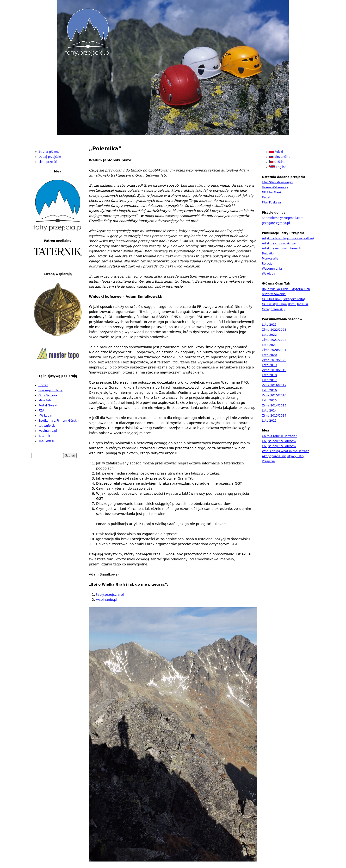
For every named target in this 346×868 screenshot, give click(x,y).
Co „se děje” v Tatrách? (279, 446)
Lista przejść (48, 162)
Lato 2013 (269, 421)
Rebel (266, 197)
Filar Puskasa (271, 203)
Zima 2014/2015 (274, 405)
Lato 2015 (269, 400)
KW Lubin (45, 416)
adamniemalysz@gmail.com (283, 218)
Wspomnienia (272, 269)
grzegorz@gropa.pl (276, 223)
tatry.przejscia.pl (110, 595)
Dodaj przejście (50, 157)
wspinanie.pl (107, 600)
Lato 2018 (269, 375)
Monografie (270, 259)
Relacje (267, 264)
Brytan (43, 385)
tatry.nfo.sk (47, 426)
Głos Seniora (48, 395)
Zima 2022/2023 (274, 330)
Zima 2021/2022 (274, 340)
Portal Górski (48, 405)
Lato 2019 (269, 365)
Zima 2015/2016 (274, 395)
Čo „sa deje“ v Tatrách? (279, 441)
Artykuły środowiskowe (279, 243)
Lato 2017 (269, 380)
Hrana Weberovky (275, 187)
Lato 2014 (269, 411)
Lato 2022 (269, 335)
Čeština (277, 162)
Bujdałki (268, 253)
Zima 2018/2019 (274, 370)
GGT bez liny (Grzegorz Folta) (284, 299)
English (278, 167)
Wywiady (269, 274)
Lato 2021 (269, 345)
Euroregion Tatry (50, 390)
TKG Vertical (47, 441)
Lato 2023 (269, 325)
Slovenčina (280, 157)
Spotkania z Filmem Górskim (59, 421)
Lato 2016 (269, 390)
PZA (41, 411)
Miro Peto (45, 400)
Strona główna (49, 152)
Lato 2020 (269, 355)
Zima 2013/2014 (274, 416)
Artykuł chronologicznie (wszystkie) (288, 238)
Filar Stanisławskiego (277, 182)
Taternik (44, 436)
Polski (276, 152)
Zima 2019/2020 (274, 360)
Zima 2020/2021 (274, 350)
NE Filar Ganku (273, 192)
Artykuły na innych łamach (281, 248)
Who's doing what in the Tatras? (285, 451)
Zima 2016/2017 (274, 385)
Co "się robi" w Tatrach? (279, 436)
